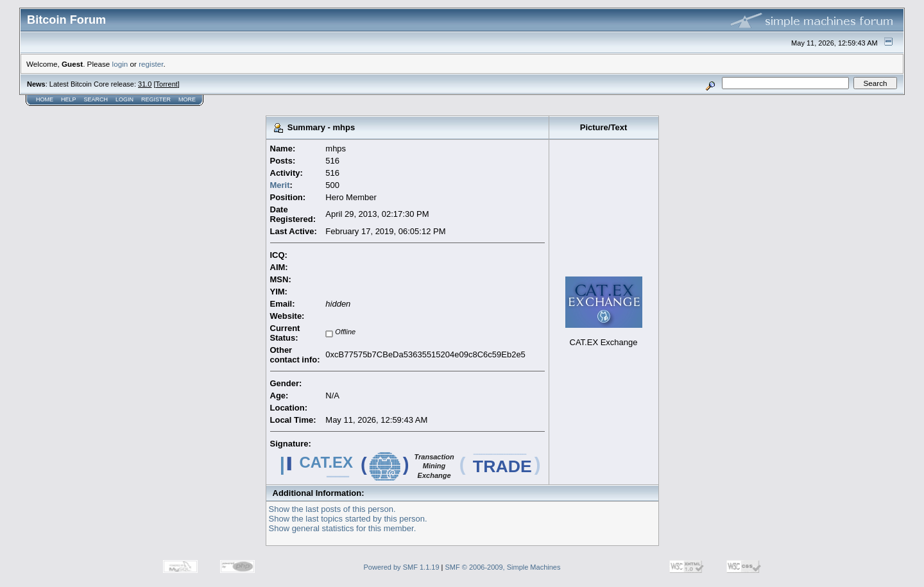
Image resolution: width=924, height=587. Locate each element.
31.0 (145, 84)
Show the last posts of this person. (332, 509)
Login (124, 99)
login (120, 64)
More (187, 99)
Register (156, 99)
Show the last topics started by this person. (348, 519)
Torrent (167, 84)
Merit (280, 185)
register (151, 64)
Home (45, 99)
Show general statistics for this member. (343, 528)
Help (69, 99)
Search (96, 99)
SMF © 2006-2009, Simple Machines (503, 567)
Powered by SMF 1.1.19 (402, 567)
